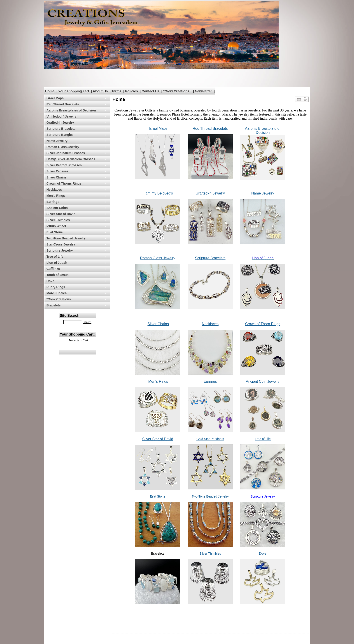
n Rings (274, 324)
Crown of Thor (257, 324)
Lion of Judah (57, 263)
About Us (100, 91)
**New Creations (176, 91)
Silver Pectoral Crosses (64, 165)
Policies (132, 91)
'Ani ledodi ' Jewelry (62, 116)
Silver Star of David (61, 214)
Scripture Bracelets (61, 129)
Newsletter (203, 91)
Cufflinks (53, 269)
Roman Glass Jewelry (63, 147)
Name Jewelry (57, 141)
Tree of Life (55, 257)
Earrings (53, 202)
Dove (50, 281)
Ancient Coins (57, 208)
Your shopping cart (74, 91)
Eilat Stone (55, 232)
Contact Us (150, 91)
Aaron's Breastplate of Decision (263, 131)
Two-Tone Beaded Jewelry (66, 238)
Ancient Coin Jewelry (263, 381)
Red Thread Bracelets (63, 104)
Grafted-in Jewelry (210, 193)
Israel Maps (55, 98)
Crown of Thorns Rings (64, 183)
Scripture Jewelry (60, 250)
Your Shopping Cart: (77, 334)
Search (87, 322)
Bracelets (54, 305)
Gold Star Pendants (210, 439)
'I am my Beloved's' (158, 193)
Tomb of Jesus (58, 275)
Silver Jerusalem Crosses (66, 153)
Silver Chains (57, 177)
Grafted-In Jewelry (60, 123)
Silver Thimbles (58, 220)
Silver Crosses (57, 171)
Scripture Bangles (60, 135)
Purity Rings (56, 287)
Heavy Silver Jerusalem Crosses (71, 159)
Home (50, 91)
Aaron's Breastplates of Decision (71, 110)
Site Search (70, 316)
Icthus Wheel (56, 226)
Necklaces (54, 190)
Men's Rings (56, 196)
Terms (116, 91)
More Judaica (57, 293)
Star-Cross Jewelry (61, 244)
